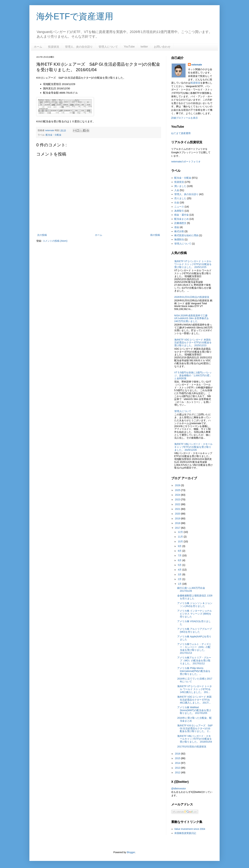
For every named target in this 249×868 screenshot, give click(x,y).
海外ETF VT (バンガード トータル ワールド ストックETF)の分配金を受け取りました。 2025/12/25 (193, 264)
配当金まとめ (182, 219)
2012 (178, 772)
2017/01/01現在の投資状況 (192, 747)
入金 (177, 190)
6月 (180, 560)
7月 (180, 555)
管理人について (108, 47)
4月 (180, 570)
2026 (178, 485)
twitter (144, 47)
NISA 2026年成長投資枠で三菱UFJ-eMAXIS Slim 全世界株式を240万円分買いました (192, 318)
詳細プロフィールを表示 (185, 118)
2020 (178, 514)
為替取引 (179, 211)
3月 (180, 574)
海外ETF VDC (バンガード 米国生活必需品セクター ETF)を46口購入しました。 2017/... (194, 700)
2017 (178, 528)
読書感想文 (180, 223)
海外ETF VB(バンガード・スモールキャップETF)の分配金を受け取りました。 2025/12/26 (193, 447)
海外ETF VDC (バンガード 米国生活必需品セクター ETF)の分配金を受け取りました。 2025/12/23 (193, 343)
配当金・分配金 (54, 135)
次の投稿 (42, 235)
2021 (178, 509)
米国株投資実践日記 (185, 833)
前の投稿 (155, 235)
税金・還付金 (182, 215)
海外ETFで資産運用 (75, 16)
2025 (178, 490)
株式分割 (179, 231)
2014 (178, 763)
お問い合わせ (162, 47)
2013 (178, 768)
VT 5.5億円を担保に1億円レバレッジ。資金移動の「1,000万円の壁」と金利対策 (193, 375)
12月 (181, 532)
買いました (180, 186)
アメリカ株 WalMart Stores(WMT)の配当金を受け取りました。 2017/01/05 (194, 710)
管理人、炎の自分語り (79, 47)
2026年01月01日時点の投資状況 (192, 297)
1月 (180, 584)
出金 (177, 202)
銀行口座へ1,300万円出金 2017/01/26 (191, 589)
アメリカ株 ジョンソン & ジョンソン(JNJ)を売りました (195, 605)
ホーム (38, 47)
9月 (180, 546)
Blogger (131, 852)
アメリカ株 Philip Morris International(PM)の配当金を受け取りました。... (194, 671)
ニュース (179, 207)
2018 (178, 523)
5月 (180, 565)
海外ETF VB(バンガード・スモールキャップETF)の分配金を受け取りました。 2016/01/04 (195, 739)
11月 (181, 537)
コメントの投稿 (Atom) (55, 241)
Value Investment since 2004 (190, 829)
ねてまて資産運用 (181, 133)
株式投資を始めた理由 (186, 235)
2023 (178, 499)
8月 (180, 551)
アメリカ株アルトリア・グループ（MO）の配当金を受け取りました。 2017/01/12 (194, 661)
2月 (180, 579)
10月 (181, 541)
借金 (177, 227)
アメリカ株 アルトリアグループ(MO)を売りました (195, 630)
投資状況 (54, 47)
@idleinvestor (179, 789)
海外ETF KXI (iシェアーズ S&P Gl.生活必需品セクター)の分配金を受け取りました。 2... (195, 728)
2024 (178, 495)
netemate (197, 65)
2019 (178, 518)
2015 (178, 758)
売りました (180, 198)
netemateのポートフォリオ (186, 162)
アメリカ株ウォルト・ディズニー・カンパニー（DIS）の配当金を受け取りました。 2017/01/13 (194, 648)
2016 (178, 754)
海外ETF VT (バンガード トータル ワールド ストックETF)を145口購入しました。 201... (195, 689)
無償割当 (179, 239)
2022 (178, 504)
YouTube (129, 47)
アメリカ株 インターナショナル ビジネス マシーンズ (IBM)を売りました (195, 614)
